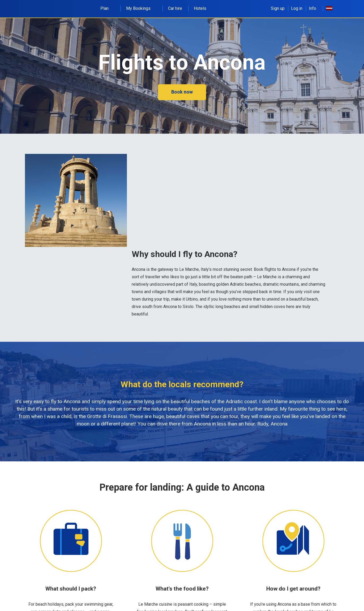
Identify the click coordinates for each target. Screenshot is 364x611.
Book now (182, 92)
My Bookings (141, 8)
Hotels (200, 8)
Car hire (175, 8)
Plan (107, 8)
